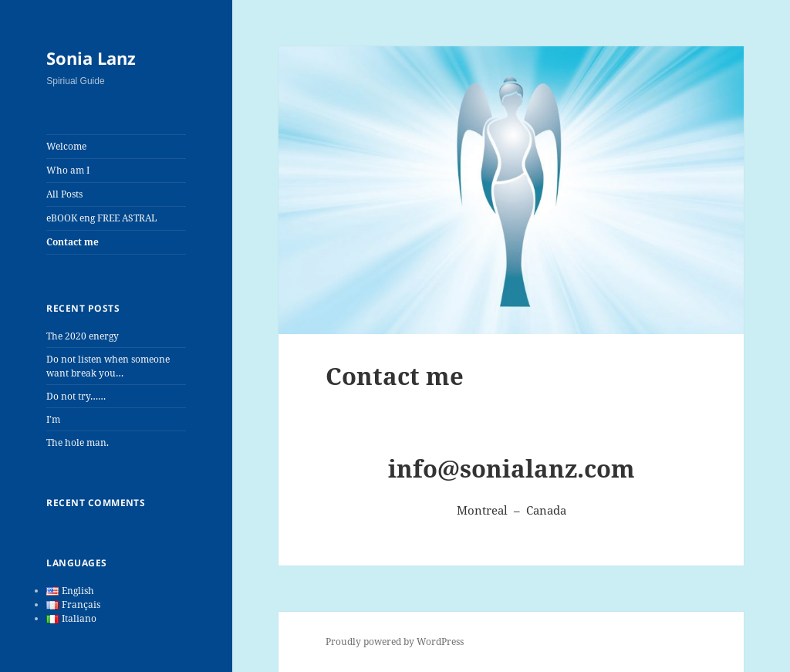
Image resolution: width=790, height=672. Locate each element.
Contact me (73, 242)
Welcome (66, 146)
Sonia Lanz (91, 58)
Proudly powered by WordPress (395, 642)
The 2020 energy (83, 336)
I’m (53, 419)
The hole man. (78, 442)
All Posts (64, 194)
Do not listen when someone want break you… (108, 366)
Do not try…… (76, 396)
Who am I (68, 170)
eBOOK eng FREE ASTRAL (101, 218)
